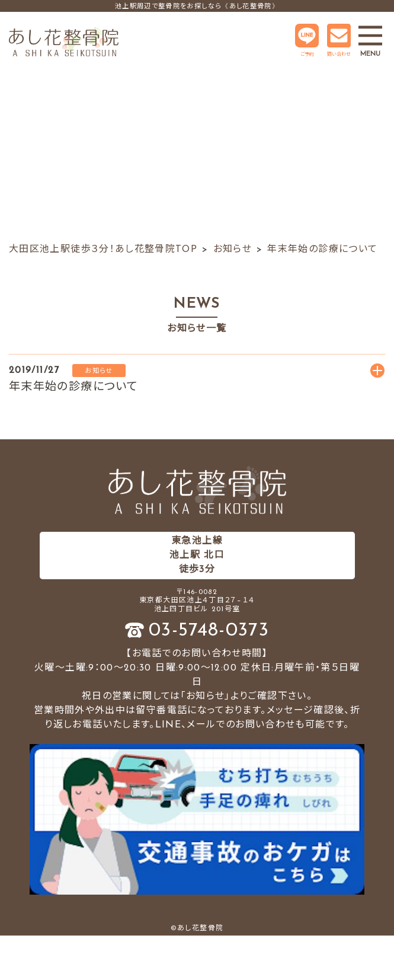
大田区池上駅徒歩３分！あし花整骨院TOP (103, 250)
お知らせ (233, 250)
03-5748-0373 (209, 631)
